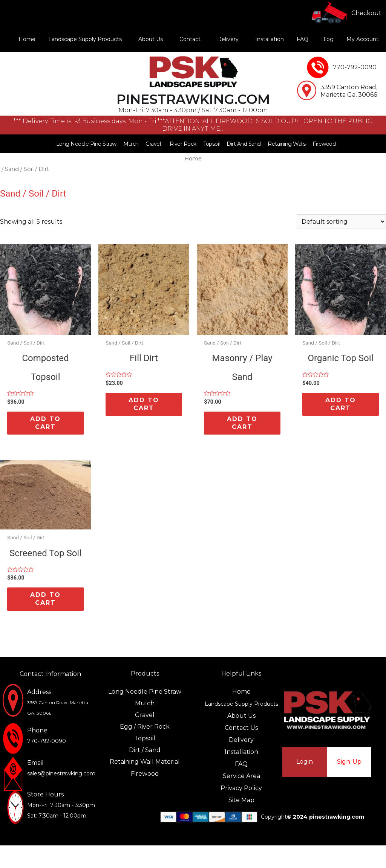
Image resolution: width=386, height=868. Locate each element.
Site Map (241, 800)
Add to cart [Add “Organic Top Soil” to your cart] (341, 404)
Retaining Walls (287, 144)
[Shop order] (341, 222)
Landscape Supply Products (85, 39)
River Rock (183, 144)
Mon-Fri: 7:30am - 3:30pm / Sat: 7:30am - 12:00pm (193, 110)
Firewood (324, 144)
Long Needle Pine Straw (86, 144)
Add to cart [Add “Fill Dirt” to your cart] (144, 404)
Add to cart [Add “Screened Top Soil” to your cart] (45, 599)
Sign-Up (349, 762)
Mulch (131, 144)
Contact (190, 39)
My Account (362, 39)
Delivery (228, 39)
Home (27, 39)
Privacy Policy (241, 788)
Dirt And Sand (244, 144)
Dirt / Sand (145, 750)
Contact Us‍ (241, 728)
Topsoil (211, 144)
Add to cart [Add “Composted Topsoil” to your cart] (45, 423)
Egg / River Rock (145, 727)
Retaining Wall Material (145, 762)
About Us (151, 39)
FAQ (303, 39)
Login (305, 762)
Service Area (241, 776)
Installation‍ (241, 752)
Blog (327, 39)
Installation (270, 39)
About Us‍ (241, 716)
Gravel (153, 144)
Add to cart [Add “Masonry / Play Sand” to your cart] (242, 423)
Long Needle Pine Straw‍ (145, 692)
